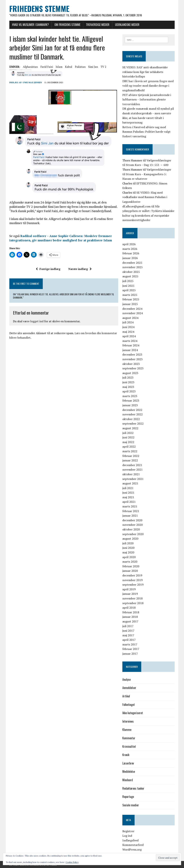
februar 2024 (131, 345)
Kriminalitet (129, 746)
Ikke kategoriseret (133, 713)
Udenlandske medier (127, 25)
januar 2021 (130, 516)
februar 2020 (131, 566)
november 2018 (133, 598)
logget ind (37, 321)
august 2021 (130, 483)
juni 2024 (128, 327)
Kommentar (129, 738)
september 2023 (133, 368)
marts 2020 (130, 562)
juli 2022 (128, 433)
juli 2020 (128, 543)
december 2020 (132, 520)
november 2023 (133, 359)
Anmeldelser (129, 688)
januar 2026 (130, 258)
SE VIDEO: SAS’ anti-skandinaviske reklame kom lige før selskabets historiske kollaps (145, 72)
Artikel (126, 696)
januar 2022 (130, 460)
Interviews (128, 721)
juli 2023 (128, 378)
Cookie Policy (72, 862)
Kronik (126, 755)
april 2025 (129, 290)
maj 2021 (128, 497)
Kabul (68, 67)
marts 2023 (130, 396)
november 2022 (133, 414)
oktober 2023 (131, 364)
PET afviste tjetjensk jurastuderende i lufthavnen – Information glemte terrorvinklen (147, 99)
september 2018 (133, 603)
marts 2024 (130, 341)
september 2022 (133, 424)
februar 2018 (131, 612)
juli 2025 (128, 281)
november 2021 (133, 470)
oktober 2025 (131, 272)
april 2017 (129, 640)
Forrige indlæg (48, 269)
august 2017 (130, 621)
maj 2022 (128, 442)
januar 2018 (130, 617)
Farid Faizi (47, 67)
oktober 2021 (131, 474)
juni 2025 (128, 286)
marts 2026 (130, 249)
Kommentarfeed (133, 845)
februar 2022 (131, 456)
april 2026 (129, 244)
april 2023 (129, 391)
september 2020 (133, 534)
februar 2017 (131, 649)
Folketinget (129, 705)
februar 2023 (131, 401)
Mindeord (128, 780)
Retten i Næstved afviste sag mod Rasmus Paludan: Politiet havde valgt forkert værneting (146, 132)
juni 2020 (128, 548)
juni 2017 (128, 631)
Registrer (128, 831)
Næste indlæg (80, 269)
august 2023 (130, 373)
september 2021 (133, 479)
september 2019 (133, 585)
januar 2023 (130, 405)
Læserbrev (128, 763)
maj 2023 (128, 387)
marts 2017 (130, 644)
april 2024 (129, 336)
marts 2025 (130, 295)
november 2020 (133, 525)
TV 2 (103, 67)
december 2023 (132, 355)
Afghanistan (30, 67)
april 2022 (129, 447)
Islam (59, 67)
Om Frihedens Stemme (67, 25)
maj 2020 (128, 552)
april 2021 (129, 502)
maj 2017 (128, 635)
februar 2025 (131, 299)
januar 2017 (130, 654)
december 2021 (132, 465)
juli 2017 (128, 626)
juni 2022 (128, 437)
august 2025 (130, 276)
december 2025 (132, 263)
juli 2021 (128, 488)
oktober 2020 (131, 529)
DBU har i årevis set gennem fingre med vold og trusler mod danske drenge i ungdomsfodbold (148, 86)
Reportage (128, 797)
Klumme (127, 730)
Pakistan (80, 67)
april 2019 (129, 589)
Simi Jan (93, 67)
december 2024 (132, 309)
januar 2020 (130, 571)
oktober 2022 (131, 419)
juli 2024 (128, 322)
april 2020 (129, 557)
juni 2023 (128, 382)
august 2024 (130, 318)
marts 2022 (130, 451)
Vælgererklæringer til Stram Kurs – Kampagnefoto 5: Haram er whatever (147, 174)
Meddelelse (129, 772)
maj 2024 (128, 332)
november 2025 (133, 267)
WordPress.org (132, 849)
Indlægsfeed (130, 840)
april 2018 (129, 608)
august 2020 (130, 539)
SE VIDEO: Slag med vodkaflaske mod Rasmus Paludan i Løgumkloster (145, 197)
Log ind (127, 836)
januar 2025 (130, 304)
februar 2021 (131, 511)
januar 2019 (130, 594)
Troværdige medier (97, 25)
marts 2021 (130, 506)
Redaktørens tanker (133, 788)
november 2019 (133, 580)
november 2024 (133, 313)
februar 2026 (131, 253)
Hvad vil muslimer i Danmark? (30, 25)
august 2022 (130, 428)
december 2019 (132, 575)
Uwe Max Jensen (32, 82)
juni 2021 (128, 493)
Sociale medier (131, 805)
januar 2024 (130, 350)
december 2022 (132, 410)
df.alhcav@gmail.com (136, 206)
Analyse (126, 679)
